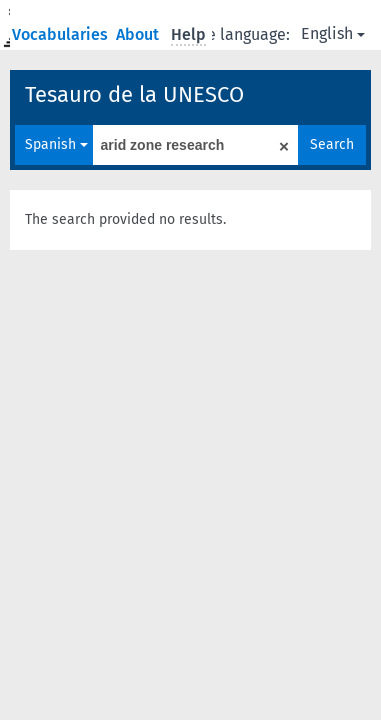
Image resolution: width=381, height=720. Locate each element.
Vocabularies (62, 34)
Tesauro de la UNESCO (134, 94)
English (333, 33)
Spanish (56, 144)
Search (332, 144)
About (139, 34)
